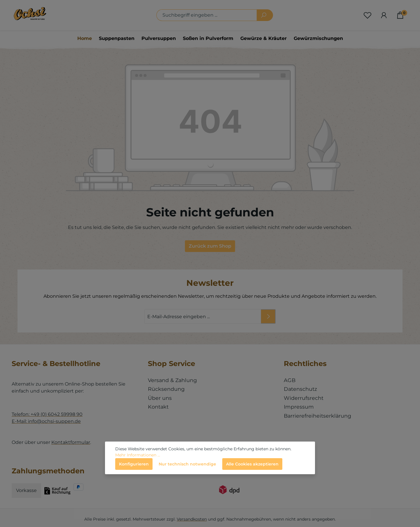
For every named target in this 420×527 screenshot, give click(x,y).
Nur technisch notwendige (187, 464)
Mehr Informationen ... (138, 455)
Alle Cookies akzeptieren (252, 464)
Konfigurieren (134, 464)
